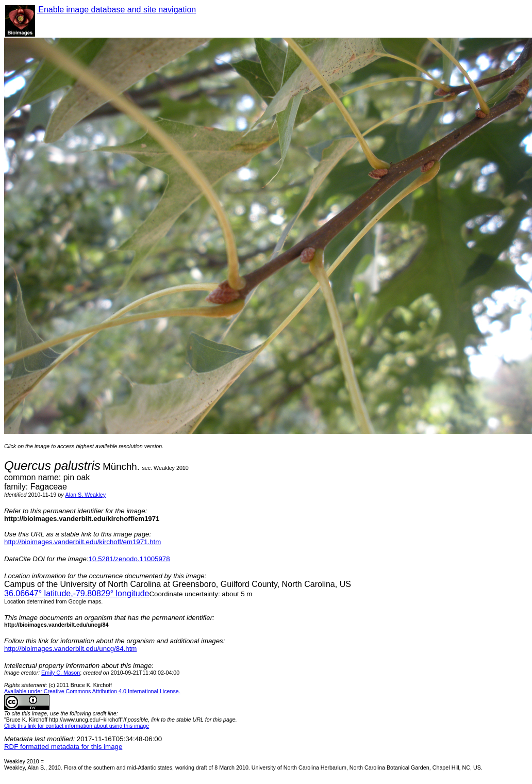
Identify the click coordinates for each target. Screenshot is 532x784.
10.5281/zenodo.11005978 (129, 559)
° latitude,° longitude (77, 593)
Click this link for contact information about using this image (77, 726)
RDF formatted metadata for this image (63, 747)
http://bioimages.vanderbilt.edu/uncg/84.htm (70, 649)
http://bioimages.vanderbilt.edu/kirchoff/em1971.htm (82, 542)
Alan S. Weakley (86, 495)
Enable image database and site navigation (117, 10)
